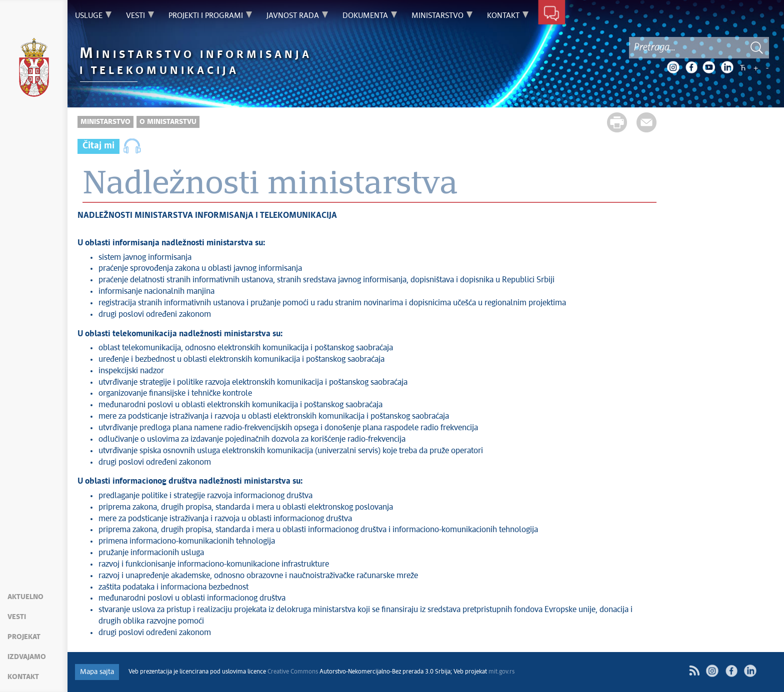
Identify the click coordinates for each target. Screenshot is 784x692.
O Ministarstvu (168, 122)
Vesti (17, 617)
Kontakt (23, 677)
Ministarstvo (105, 122)
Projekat (24, 637)
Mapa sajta (97, 672)
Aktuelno (25, 597)
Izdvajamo (27, 657)
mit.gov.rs (501, 672)
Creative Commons (293, 672)
